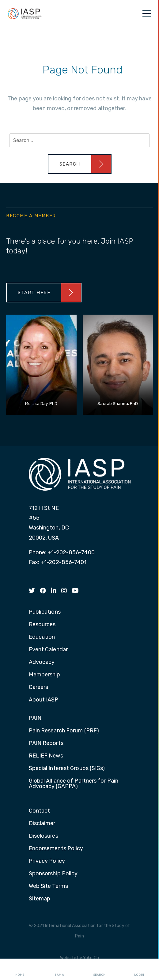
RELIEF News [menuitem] (46, 756)
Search (99, 970)
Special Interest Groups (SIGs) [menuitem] (67, 769)
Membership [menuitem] (45, 675)
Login (139, 970)
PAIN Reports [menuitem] (46, 743)
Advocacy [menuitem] (42, 662)
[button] (80, 164)
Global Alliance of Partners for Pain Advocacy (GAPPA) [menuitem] (74, 784)
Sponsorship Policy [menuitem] (53, 874)
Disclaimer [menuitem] (42, 824)
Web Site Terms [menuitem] (48, 886)
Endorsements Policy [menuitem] (56, 849)
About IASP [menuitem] (44, 700)
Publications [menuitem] (45, 612)
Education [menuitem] (42, 637)
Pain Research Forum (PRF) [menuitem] (64, 731)
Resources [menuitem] (42, 625)
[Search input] (79, 140)
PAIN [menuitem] (35, 718)
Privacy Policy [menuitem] (47, 861)
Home (20, 970)
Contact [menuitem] (40, 811)
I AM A (60, 970)
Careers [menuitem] (39, 687)
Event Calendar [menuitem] (48, 650)
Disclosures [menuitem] (44, 836)
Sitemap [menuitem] (40, 899)
